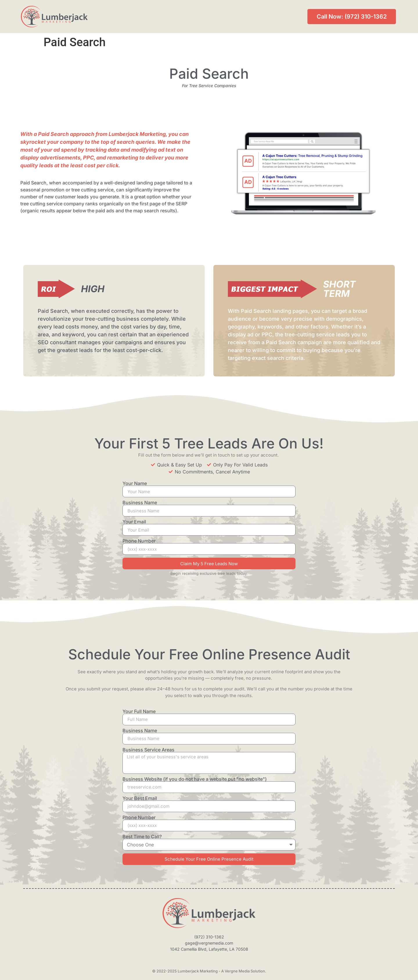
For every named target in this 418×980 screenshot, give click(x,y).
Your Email (134, 522)
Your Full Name (139, 711)
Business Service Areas (148, 750)
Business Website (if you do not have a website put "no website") (195, 779)
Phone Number (139, 541)
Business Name (140, 502)
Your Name (135, 483)
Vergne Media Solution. (245, 971)
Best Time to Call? (142, 837)
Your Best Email (140, 798)
